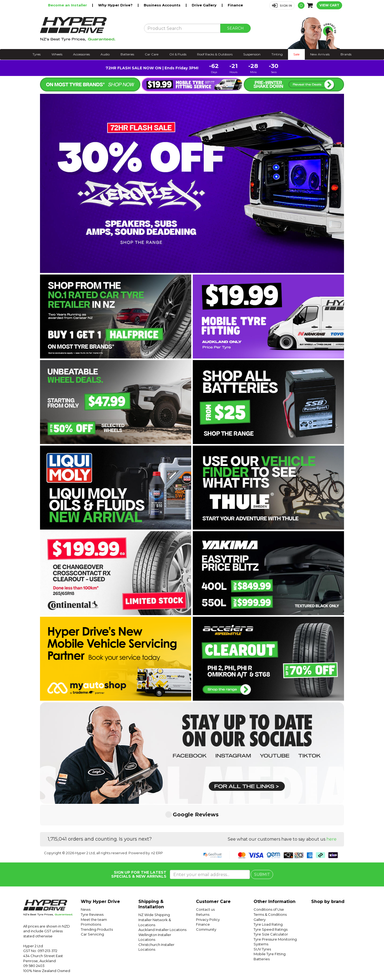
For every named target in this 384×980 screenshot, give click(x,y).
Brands (346, 54)
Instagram (347, 963)
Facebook (366, 963)
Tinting (277, 54)
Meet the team (94, 893)
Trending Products (97, 903)
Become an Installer (68, 5)
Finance (235, 5)
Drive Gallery (205, 5)
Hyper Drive (297, 963)
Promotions (91, 898)
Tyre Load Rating (268, 898)
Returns (203, 888)
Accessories (81, 54)
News (86, 883)
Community (206, 903)
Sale (296, 54)
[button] (282, 5)
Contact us (205, 883)
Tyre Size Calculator (271, 908)
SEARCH (235, 28)
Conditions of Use (269, 883)
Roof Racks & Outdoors (215, 54)
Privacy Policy (208, 893)
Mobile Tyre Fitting (270, 928)
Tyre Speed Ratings (271, 903)
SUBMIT (262, 848)
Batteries (127, 54)
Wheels (57, 54)
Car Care (152, 54)
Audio (105, 54)
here (331, 813)
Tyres (37, 54)
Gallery (260, 893)
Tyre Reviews (92, 888)
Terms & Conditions (270, 888)
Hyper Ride (277, 963)
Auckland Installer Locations (162, 904)
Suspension (252, 54)
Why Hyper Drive (100, 875)
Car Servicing (92, 908)
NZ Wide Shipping (154, 889)
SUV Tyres (262, 923)
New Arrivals (320, 54)
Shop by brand (328, 875)
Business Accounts (163, 5)
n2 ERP (157, 827)
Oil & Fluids (178, 54)
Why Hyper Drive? (116, 5)
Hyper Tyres (319, 963)
